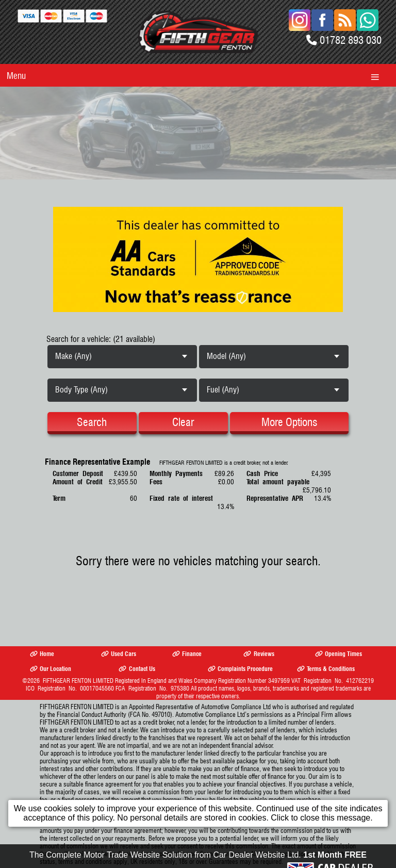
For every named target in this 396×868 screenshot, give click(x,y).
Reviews (259, 654)
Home (42, 654)
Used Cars (119, 654)
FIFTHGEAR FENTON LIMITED (78, 681)
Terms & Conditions (326, 669)
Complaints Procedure (240, 669)
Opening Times (339, 654)
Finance (187, 654)
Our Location (51, 669)
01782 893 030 (351, 40)
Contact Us (137, 669)
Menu (16, 76)
